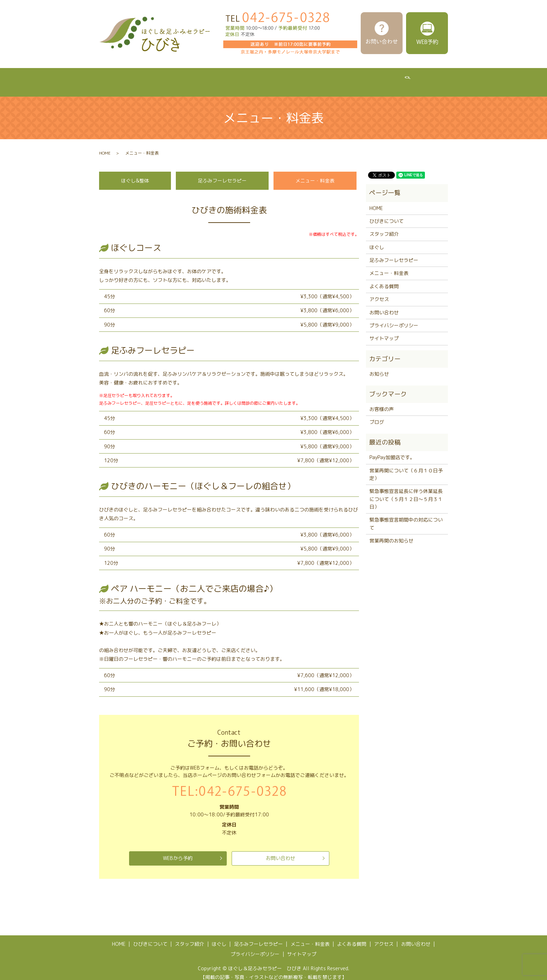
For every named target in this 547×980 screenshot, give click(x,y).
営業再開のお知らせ (391, 534)
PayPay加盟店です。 (392, 451)
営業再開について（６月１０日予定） (406, 468)
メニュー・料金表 (334, 79)
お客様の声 (382, 402)
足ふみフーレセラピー (276, 79)
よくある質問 (383, 79)
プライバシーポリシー (394, 319)
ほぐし (229, 79)
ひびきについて (146, 79)
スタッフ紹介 (193, 79)
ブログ (377, 415)
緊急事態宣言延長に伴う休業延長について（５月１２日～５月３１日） (406, 492)
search (450, 79)
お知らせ (379, 367)
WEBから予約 (178, 852)
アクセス (422, 79)
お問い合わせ (280, 852)
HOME (108, 79)
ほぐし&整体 (135, 174)
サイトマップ (384, 332)
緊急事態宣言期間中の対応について (406, 517)
